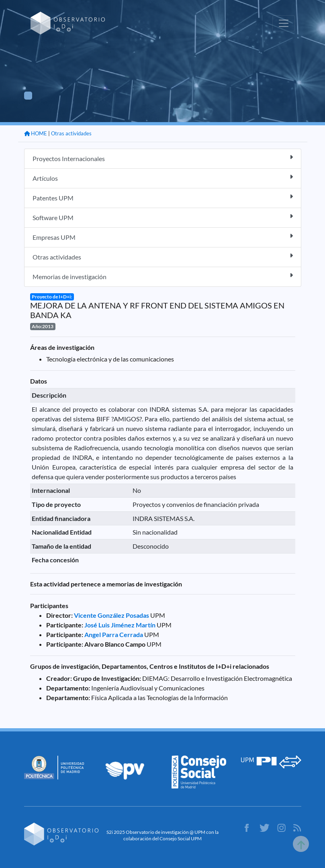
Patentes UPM (163, 197)
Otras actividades (71, 133)
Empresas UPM (163, 237)
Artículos (163, 178)
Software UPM (163, 217)
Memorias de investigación (163, 276)
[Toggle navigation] (284, 23)
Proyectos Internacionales (163, 158)
